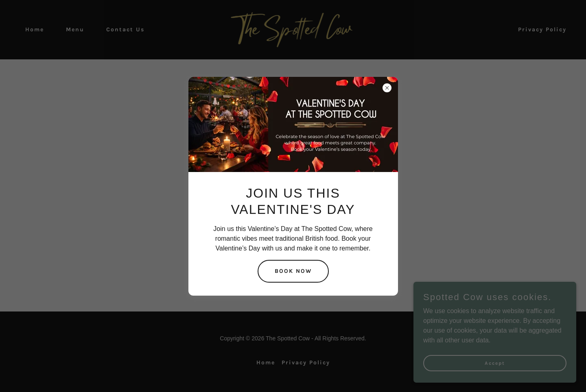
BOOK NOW (293, 271)
